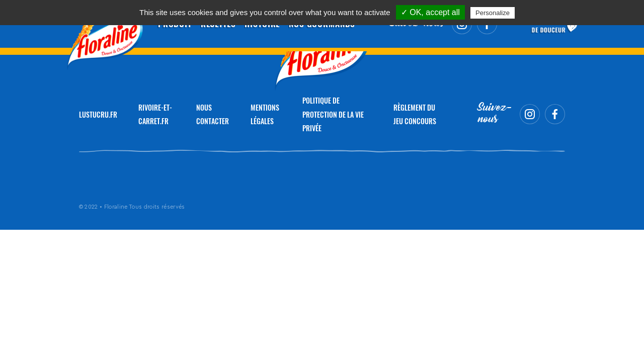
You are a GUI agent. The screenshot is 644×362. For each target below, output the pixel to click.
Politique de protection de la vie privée (333, 114)
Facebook (555, 114)
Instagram (530, 114)
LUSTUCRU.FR (98, 114)
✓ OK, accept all (430, 12)
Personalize (493, 13)
